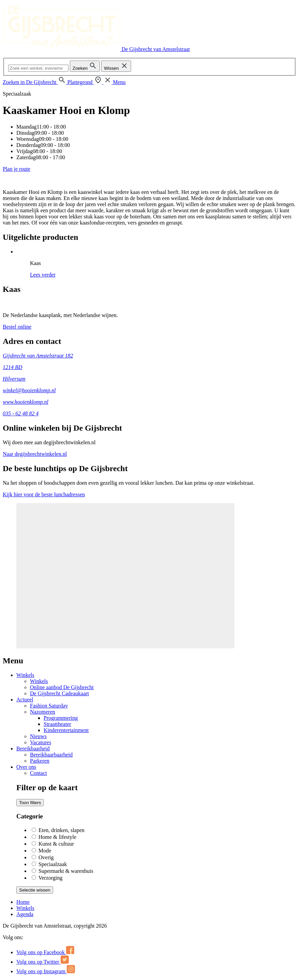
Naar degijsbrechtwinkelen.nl (35, 454)
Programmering (61, 718)
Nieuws (38, 736)
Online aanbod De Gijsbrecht (62, 687)
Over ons (26, 767)
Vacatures (41, 742)
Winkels (25, 675)
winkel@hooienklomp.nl (29, 390)
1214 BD (12, 367)
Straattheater (57, 724)
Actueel (25, 700)
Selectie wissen (35, 890)
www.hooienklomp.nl (26, 402)
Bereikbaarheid (33, 749)
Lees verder (43, 275)
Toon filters (30, 803)
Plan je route (17, 169)
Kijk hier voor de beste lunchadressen (44, 494)
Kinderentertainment (66, 730)
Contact (38, 773)
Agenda (25, 914)
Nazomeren (43, 712)
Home (23, 902)
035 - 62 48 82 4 (21, 413)
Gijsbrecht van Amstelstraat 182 (38, 356)
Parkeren (40, 761)
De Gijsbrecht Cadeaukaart (59, 693)
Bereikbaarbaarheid (51, 755)
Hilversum (14, 379)
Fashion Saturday (49, 706)
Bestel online (17, 327)
